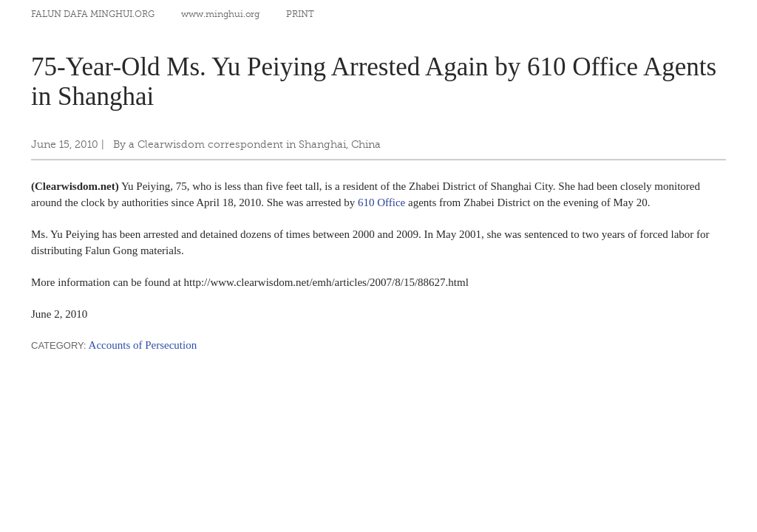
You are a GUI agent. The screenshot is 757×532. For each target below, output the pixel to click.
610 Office (381, 202)
